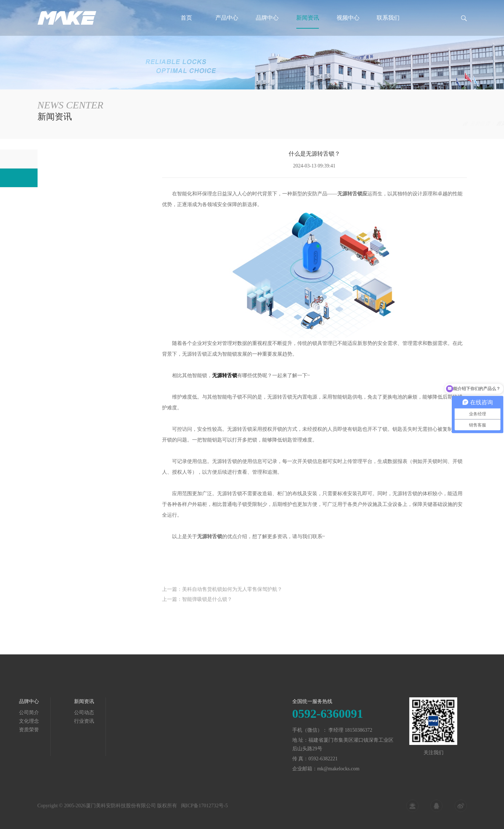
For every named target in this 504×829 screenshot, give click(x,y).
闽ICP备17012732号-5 (204, 809)
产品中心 (227, 18)
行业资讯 (457, 124)
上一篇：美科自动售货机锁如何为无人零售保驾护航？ (222, 595)
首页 (186, 18)
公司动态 (55, 159)
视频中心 (348, 18)
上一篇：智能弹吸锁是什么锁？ (197, 605)
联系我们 (388, 18)
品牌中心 (267, 18)
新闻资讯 (308, 18)
